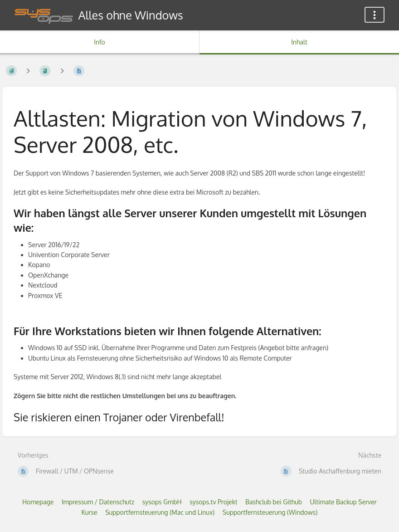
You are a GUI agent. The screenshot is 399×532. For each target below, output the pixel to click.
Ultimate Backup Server (343, 502)
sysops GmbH (162, 502)
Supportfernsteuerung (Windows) (270, 512)
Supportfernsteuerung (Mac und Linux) (160, 512)
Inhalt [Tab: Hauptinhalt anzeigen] (299, 42)
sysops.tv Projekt (213, 502)
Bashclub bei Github (274, 502)
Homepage (38, 502)
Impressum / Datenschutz (98, 502)
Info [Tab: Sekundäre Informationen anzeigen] (100, 42)
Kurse (90, 512)
